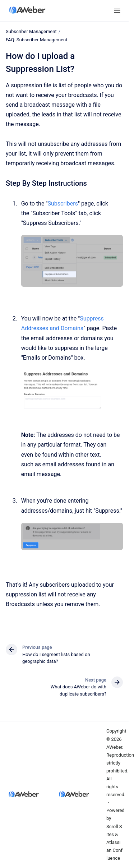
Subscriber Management (31, 31)
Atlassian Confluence (114, 850)
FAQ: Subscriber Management (37, 40)
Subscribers (63, 203)
